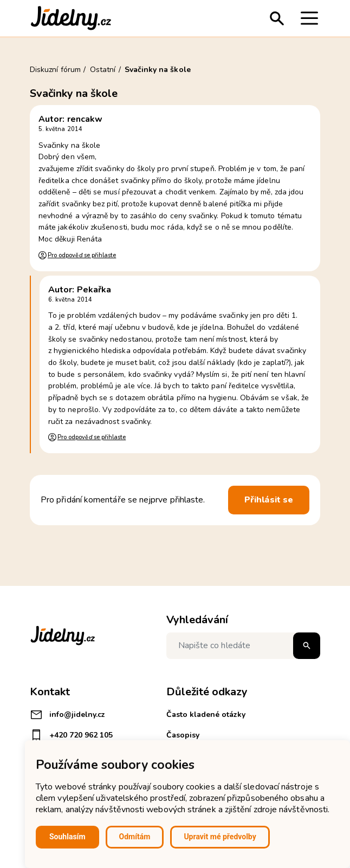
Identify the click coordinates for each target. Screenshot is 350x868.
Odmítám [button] (135, 837)
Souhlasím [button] (67, 837)
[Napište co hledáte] (243, 646)
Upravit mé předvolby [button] (220, 837)
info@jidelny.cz (67, 715)
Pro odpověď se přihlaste (82, 255)
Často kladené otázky (206, 714)
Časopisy (183, 735)
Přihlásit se (269, 500)
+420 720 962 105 (71, 735)
